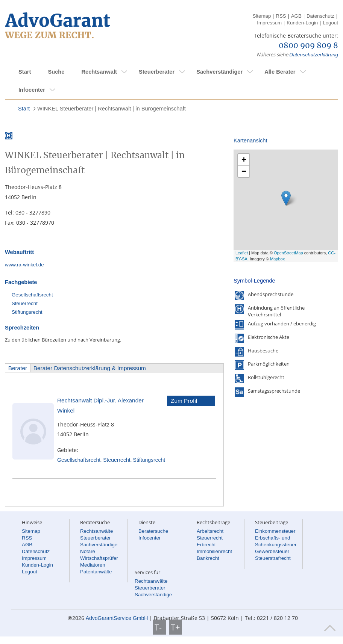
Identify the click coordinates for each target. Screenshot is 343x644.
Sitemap (262, 16)
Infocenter (32, 90)
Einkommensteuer (275, 531)
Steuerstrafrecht (273, 558)
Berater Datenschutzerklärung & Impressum (90, 368)
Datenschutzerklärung (314, 55)
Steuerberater (157, 72)
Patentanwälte (96, 572)
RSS (281, 16)
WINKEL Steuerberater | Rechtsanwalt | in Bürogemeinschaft (112, 109)
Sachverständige (99, 545)
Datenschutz (320, 16)
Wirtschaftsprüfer (99, 558)
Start (25, 72)
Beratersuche (153, 531)
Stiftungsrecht (27, 312)
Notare (88, 551)
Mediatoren (93, 565)
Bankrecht (208, 558)
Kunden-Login (302, 23)
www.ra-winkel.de (24, 265)
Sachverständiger (219, 72)
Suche (56, 72)
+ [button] (244, 159)
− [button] (244, 171)
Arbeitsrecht (210, 531)
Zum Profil (184, 401)
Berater (18, 368)
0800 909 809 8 (308, 46)
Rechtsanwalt (99, 72)
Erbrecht (206, 545)
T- (159, 627)
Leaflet (242, 253)
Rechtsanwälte (96, 531)
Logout (330, 23)
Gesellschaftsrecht (32, 295)
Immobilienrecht (214, 551)
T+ (175, 627)
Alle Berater (280, 72)
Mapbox (277, 259)
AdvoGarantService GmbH (117, 618)
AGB (296, 16)
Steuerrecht (25, 303)
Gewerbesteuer (272, 551)
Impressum (269, 23)
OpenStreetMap (288, 253)
